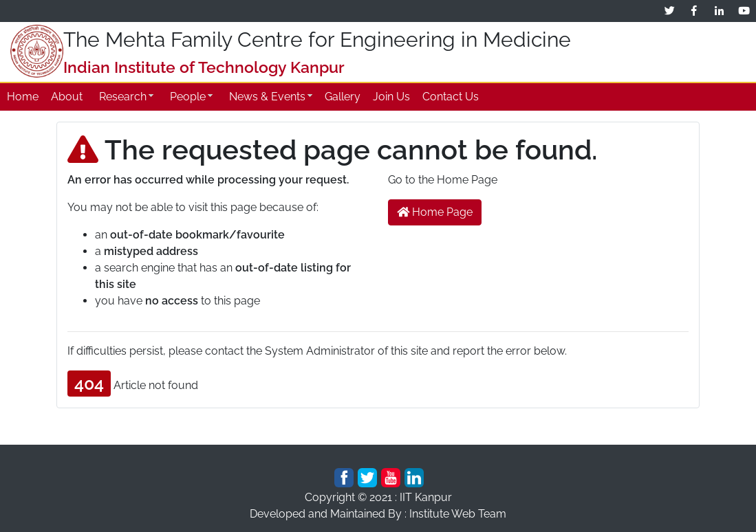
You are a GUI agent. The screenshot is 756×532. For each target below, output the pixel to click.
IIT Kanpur (426, 497)
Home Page (435, 212)
